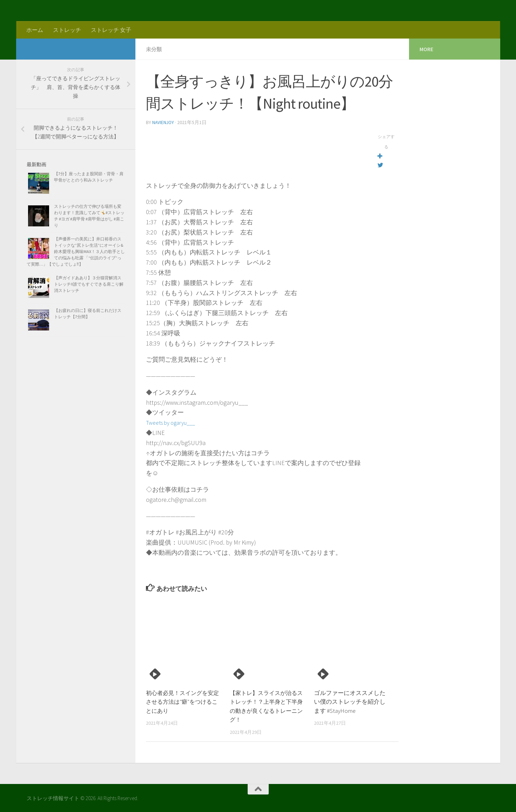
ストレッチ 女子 (111, 30)
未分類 (154, 49)
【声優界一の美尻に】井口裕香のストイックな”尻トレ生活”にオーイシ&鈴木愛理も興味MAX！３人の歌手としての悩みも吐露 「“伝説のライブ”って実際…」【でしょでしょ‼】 (76, 251)
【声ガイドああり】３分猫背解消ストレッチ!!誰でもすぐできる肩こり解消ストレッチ (89, 284)
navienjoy (164, 122)
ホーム (35, 30)
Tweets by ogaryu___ (174, 422)
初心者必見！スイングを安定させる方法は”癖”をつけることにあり (184, 701)
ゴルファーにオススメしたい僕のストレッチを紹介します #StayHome (350, 701)
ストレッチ (67, 30)
